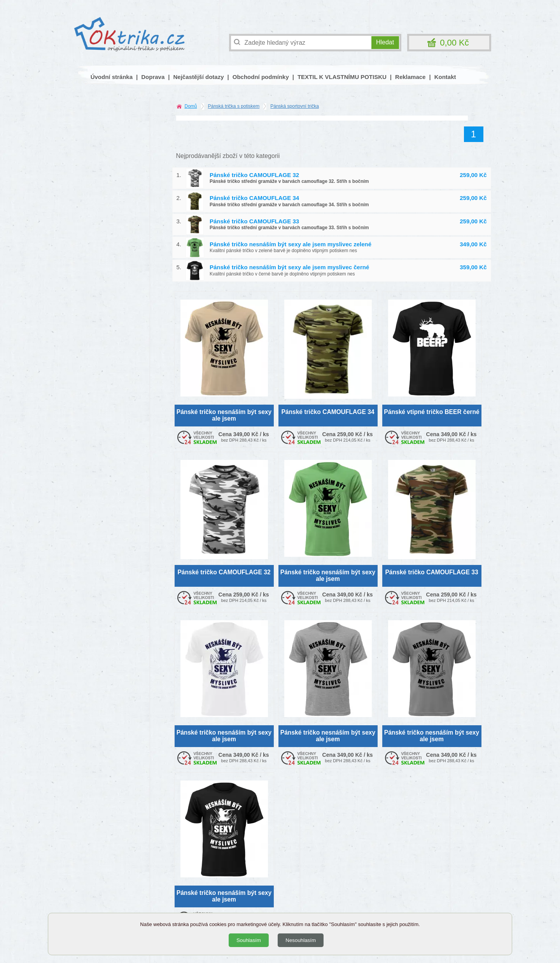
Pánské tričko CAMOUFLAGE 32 (254, 175)
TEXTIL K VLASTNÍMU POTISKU (342, 77)
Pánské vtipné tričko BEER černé (431, 412)
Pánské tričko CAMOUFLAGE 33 (254, 221)
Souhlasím (249, 940)
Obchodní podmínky (261, 77)
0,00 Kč (454, 43)
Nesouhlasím (301, 940)
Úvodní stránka (112, 77)
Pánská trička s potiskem (234, 106)
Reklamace (410, 77)
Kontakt (445, 77)
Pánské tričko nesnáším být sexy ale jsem (224, 415)
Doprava (153, 77)
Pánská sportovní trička (295, 106)
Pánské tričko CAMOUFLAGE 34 (254, 198)
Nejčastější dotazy (198, 77)
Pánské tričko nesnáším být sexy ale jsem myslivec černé (289, 267)
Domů (191, 106)
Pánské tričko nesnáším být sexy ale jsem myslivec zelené (290, 244)
